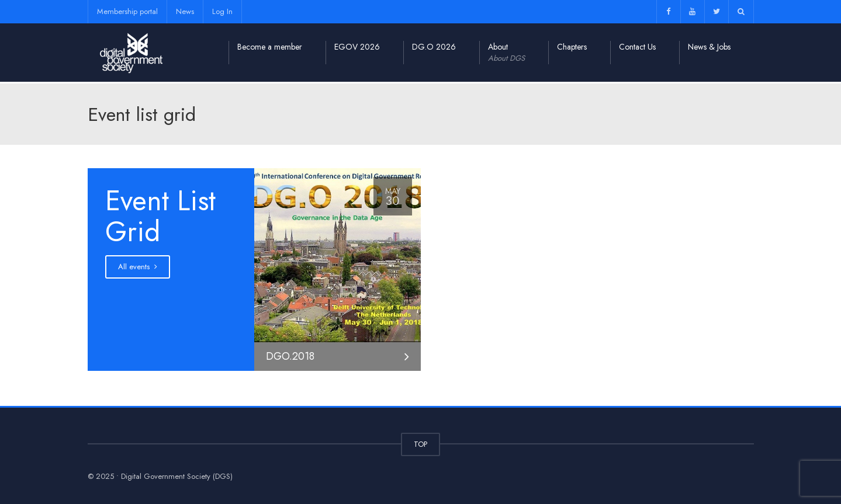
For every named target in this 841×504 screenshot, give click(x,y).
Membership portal (127, 11)
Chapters (572, 47)
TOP (420, 444)
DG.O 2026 (434, 47)
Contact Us (637, 47)
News (185, 11)
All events (138, 267)
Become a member (270, 47)
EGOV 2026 (357, 47)
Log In (222, 11)
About (506, 53)
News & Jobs (709, 47)
